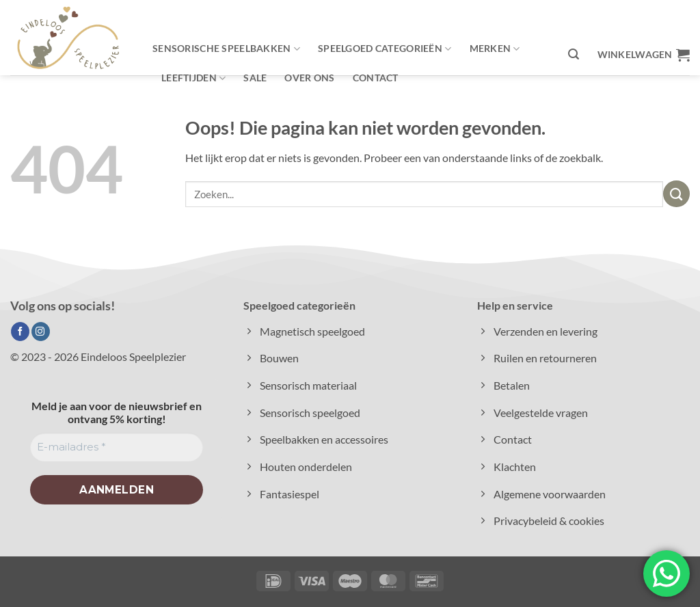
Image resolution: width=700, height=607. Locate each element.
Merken (495, 49)
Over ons (309, 78)
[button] (574, 54)
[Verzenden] (676, 194)
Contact (376, 78)
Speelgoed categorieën (385, 49)
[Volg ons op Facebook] (20, 332)
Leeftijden (193, 78)
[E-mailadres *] (117, 447)
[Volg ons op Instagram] (41, 332)
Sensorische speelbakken (226, 49)
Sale (255, 78)
